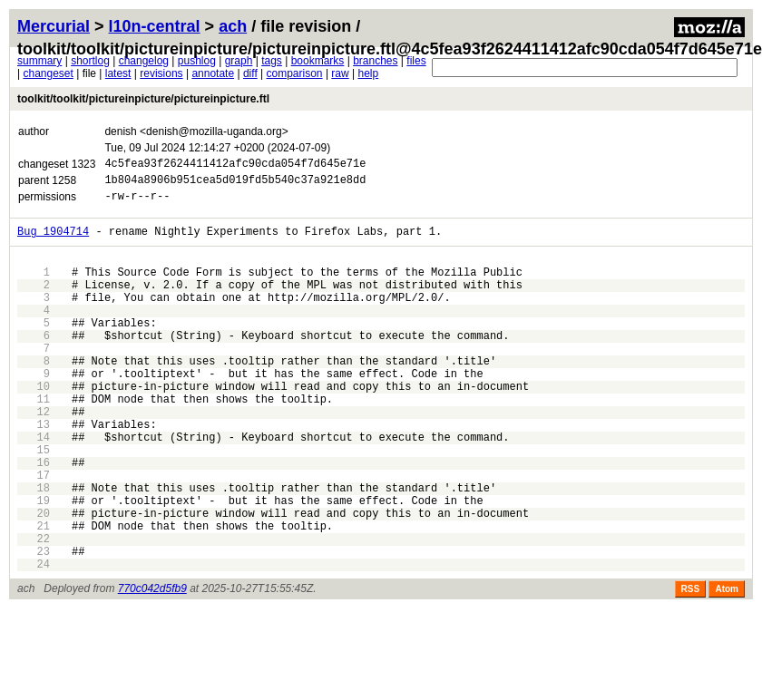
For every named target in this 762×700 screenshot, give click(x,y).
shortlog (90, 61)
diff (250, 73)
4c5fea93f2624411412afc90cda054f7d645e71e (235, 165)
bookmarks (318, 61)
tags (272, 61)
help (368, 73)
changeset (48, 73)
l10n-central (155, 26)
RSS (691, 668)
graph (239, 61)
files (416, 61)
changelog (144, 61)
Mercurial (54, 26)
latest (118, 73)
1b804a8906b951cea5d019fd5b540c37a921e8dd (235, 185)
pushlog (197, 61)
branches (375, 61)
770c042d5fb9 (152, 667)
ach (233, 26)
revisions (161, 73)
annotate (213, 73)
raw (340, 73)
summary (39, 61)
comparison (295, 73)
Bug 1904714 (53, 242)
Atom (727, 668)
